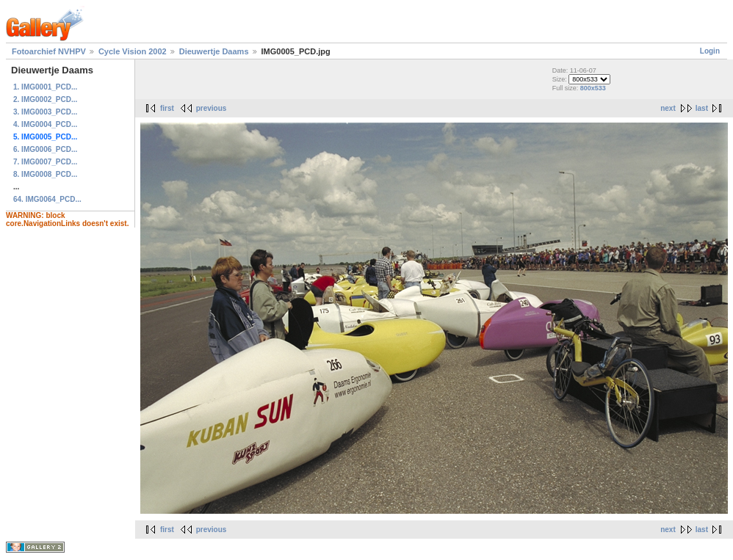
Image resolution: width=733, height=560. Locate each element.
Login (710, 51)
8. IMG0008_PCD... (45, 174)
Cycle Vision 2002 (133, 51)
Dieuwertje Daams (214, 51)
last (702, 108)
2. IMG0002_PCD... (45, 99)
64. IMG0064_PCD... (47, 199)
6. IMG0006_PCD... (45, 149)
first (167, 108)
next (668, 108)
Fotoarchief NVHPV (49, 51)
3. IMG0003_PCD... (45, 112)
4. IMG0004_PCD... (45, 124)
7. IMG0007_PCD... (45, 162)
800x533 (593, 88)
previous (212, 108)
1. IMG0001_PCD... (45, 87)
